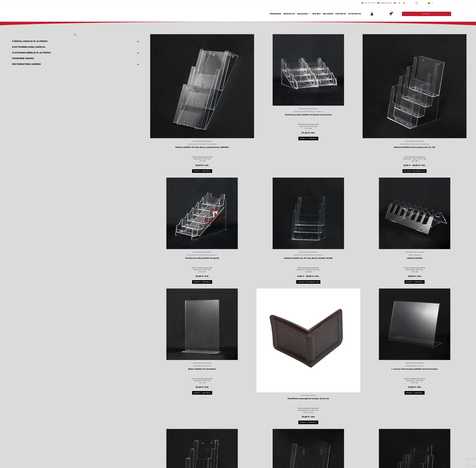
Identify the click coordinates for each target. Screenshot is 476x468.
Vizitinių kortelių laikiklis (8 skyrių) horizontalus (308, 115)
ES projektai (355, 14)
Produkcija (289, 14)
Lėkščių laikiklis (415, 258)
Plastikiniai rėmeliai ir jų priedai (76, 53)
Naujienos (328, 14)
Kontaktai (341, 14)
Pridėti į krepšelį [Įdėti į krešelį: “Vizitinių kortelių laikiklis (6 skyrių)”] (202, 282)
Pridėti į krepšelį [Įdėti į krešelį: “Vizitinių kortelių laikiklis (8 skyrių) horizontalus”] (308, 139)
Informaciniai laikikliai (202, 366)
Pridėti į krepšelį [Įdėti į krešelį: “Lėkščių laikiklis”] (415, 282)
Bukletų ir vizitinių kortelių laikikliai (202, 144)
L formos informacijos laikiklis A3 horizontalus (415, 369)
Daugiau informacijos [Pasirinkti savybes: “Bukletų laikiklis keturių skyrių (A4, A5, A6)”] (415, 171)
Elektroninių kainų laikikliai (29, 47)
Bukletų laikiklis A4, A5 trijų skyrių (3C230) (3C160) (308, 258)
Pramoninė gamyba (23, 58)
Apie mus (316, 14)
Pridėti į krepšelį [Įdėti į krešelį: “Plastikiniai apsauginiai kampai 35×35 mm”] (308, 422)
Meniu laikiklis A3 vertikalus (202, 369)
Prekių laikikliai (415, 255)
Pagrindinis (275, 14)
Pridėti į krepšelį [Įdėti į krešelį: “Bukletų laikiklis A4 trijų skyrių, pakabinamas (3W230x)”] (202, 171)
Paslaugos (304, 14)
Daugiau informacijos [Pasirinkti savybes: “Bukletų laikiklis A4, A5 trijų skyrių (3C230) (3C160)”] (308, 282)
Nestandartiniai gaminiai (76, 64)
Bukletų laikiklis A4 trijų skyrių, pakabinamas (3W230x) (202, 147)
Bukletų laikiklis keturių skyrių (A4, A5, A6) (415, 147)
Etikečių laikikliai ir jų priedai (76, 41)
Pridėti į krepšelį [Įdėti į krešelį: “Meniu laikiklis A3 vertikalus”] (202, 393)
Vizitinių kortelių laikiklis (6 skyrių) (202, 258)
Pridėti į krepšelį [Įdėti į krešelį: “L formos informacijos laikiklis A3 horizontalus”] (415, 393)
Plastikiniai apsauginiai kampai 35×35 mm (308, 399)
